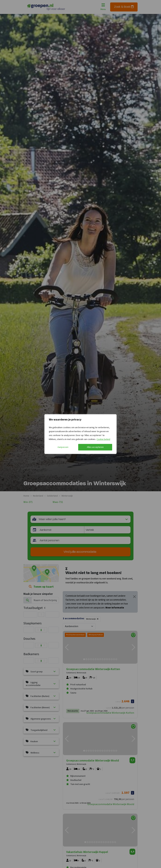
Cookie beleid (103, 439)
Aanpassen (63, 447)
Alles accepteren (95, 447)
